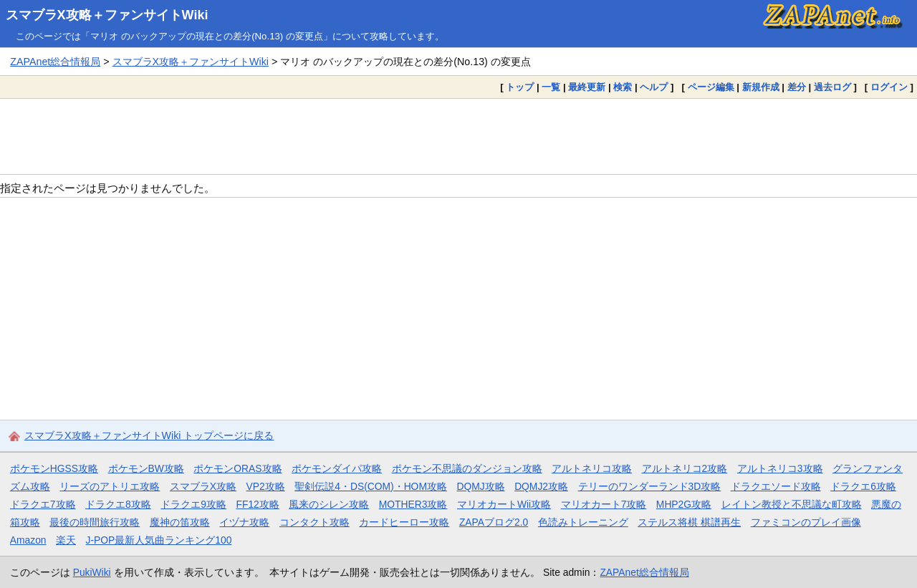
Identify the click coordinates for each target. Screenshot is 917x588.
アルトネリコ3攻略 (780, 468)
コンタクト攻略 (315, 522)
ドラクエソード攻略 (776, 486)
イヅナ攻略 (244, 522)
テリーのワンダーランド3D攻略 (650, 486)
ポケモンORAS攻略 (237, 468)
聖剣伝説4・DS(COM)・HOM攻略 (371, 486)
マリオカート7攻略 (604, 504)
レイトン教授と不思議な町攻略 (792, 504)
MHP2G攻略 (684, 504)
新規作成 (761, 87)
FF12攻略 (257, 504)
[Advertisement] (458, 136)
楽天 (66, 540)
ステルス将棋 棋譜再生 (689, 522)
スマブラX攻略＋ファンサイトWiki (107, 15)
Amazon (28, 540)
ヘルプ (654, 87)
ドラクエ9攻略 (193, 504)
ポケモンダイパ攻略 (337, 468)
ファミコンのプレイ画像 (806, 522)
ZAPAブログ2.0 (494, 522)
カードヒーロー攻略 (404, 522)
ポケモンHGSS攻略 (54, 468)
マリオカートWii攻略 (504, 504)
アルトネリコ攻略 (592, 468)
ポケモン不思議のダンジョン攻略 (467, 468)
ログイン (889, 87)
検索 (623, 87)
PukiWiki (92, 572)
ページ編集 (711, 87)
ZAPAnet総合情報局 (55, 62)
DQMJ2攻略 (541, 486)
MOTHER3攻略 (413, 504)
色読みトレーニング (583, 522)
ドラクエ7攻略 (43, 504)
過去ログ (832, 87)
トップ (520, 87)
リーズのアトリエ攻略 (110, 486)
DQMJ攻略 (480, 486)
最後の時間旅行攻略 (95, 522)
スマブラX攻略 (203, 486)
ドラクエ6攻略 (863, 486)
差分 (797, 87)
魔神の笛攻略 (180, 522)
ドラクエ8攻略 (118, 504)
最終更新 (587, 87)
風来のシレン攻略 (329, 504)
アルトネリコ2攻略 (685, 468)
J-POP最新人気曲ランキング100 (159, 540)
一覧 (551, 87)
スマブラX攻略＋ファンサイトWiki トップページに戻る (149, 435)
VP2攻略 (266, 486)
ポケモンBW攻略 (146, 468)
